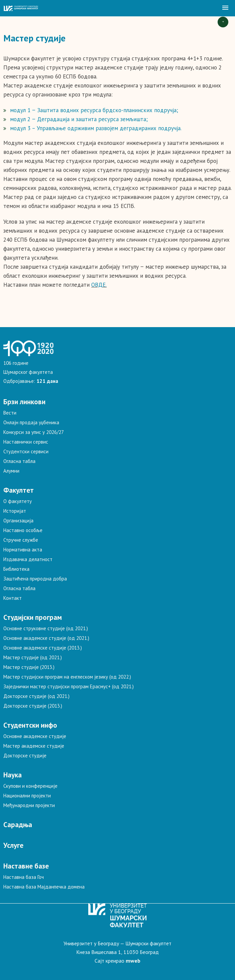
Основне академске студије (35, 736)
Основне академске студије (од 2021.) (46, 638)
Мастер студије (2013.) (29, 667)
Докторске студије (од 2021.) (36, 696)
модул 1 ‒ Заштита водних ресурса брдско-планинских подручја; (94, 110)
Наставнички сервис (26, 442)
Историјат (15, 511)
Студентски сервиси (26, 451)
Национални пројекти (27, 796)
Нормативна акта (23, 550)
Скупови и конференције (30, 786)
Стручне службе (21, 540)
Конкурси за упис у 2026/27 (34, 432)
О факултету (18, 501)
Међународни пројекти (29, 805)
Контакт (13, 598)
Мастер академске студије (34, 746)
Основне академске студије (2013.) (43, 648)
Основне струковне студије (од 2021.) (46, 628)
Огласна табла (19, 461)
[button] (225, 8)
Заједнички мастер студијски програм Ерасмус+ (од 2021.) (69, 686)
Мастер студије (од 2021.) (33, 657)
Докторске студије (25, 756)
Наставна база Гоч (24, 877)
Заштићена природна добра (35, 579)
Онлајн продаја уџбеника (31, 422)
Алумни (11, 471)
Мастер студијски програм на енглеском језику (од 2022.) (67, 677)
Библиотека (16, 569)
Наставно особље (23, 530)
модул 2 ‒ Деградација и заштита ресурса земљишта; (79, 119)
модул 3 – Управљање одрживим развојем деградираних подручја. (96, 128)
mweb (133, 961)
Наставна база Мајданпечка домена (44, 887)
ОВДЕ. (99, 285)
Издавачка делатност (28, 559)
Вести (10, 413)
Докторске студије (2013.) (33, 706)
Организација (18, 521)
